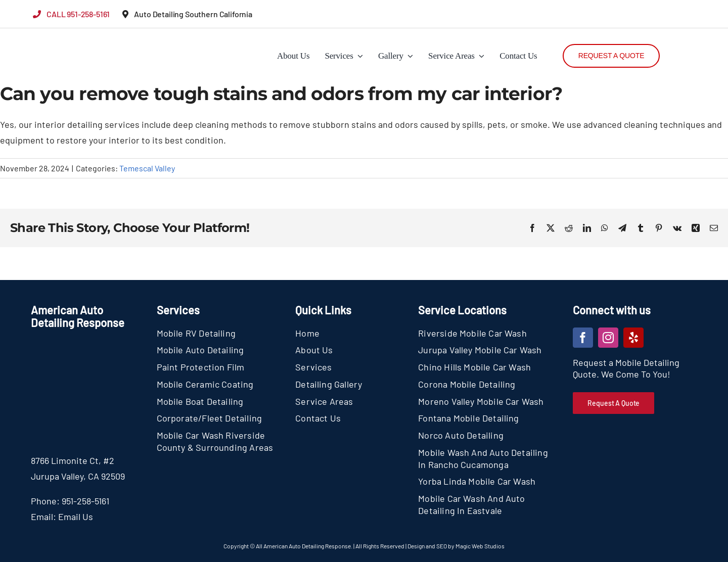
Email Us (76, 517)
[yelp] (633, 338)
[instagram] (608, 338)
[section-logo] (52, 35)
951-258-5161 (85, 501)
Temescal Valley (147, 168)
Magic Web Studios (480, 546)
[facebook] (583, 338)
